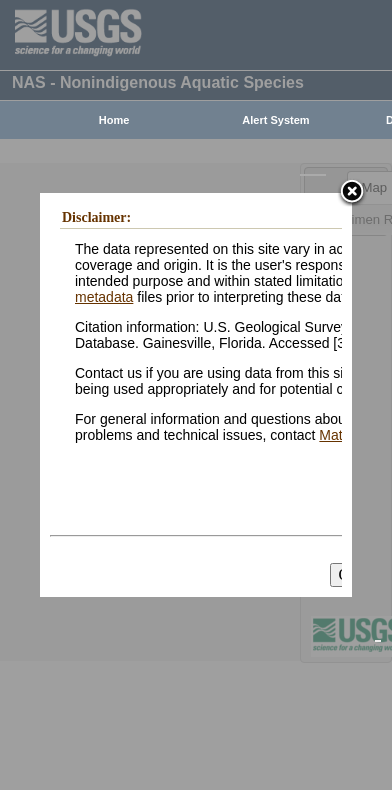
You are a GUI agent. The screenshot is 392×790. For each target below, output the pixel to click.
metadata (104, 297)
